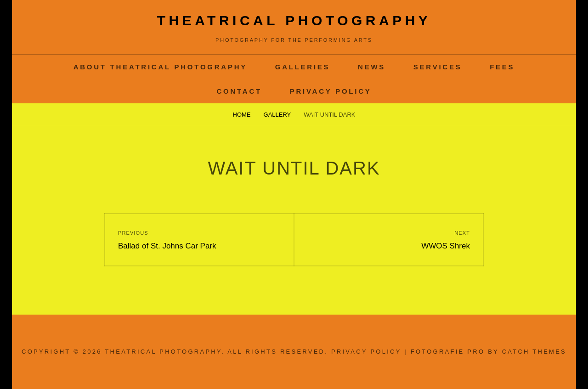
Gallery (277, 115)
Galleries (303, 67)
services (438, 67)
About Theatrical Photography (160, 67)
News (372, 67)
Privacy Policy (331, 91)
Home (242, 115)
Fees (502, 67)
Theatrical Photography (294, 20)
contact (239, 91)
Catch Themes (534, 352)
